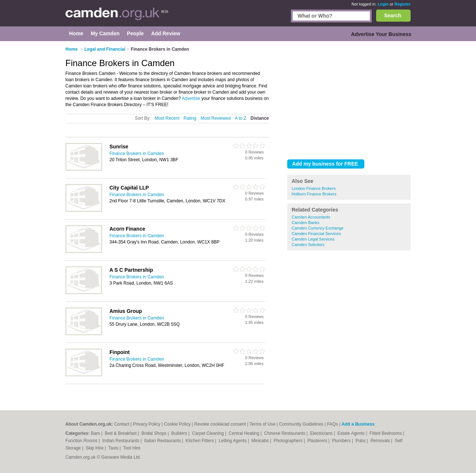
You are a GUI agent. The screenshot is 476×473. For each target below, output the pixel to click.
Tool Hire (132, 448)
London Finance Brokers (314, 188)
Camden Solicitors (308, 245)
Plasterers (318, 441)
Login (383, 4)
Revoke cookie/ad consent (220, 424)
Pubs (361, 441)
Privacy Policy (147, 424)
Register (403, 4)
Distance (260, 118)
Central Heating (245, 433)
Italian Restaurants (163, 441)
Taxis (114, 448)
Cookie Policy (177, 424)
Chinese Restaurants (285, 433)
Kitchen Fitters (201, 441)
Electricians (322, 433)
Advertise (191, 98)
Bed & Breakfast (121, 433)
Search (393, 15)
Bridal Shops (154, 433)
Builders (180, 433)
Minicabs (261, 441)
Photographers (289, 441)
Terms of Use (262, 424)
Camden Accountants (311, 217)
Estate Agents (352, 433)
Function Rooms (82, 441)
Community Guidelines (301, 424)
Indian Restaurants (122, 441)
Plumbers (342, 441)
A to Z (240, 118)
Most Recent (167, 118)
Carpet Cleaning (209, 433)
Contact (122, 424)
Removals (381, 441)
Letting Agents (233, 441)
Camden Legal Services (313, 239)
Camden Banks (305, 223)
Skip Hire (95, 448)
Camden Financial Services (316, 234)
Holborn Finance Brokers (314, 194)
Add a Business (358, 424)
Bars (96, 433)
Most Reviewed (216, 118)
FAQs (332, 424)
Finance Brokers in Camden (137, 154)
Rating (190, 118)
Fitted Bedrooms (386, 433)
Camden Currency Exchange (318, 228)
